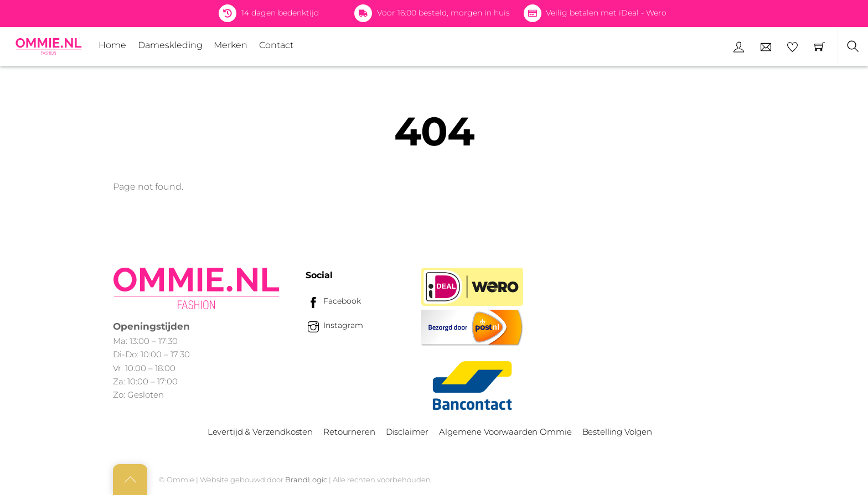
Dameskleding (170, 45)
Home (112, 45)
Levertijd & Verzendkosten (260, 432)
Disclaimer (407, 432)
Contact (276, 45)
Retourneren (349, 432)
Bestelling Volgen (617, 432)
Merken (231, 45)
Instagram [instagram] (334, 325)
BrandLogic (306, 480)
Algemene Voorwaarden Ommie (505, 432)
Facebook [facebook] (333, 301)
